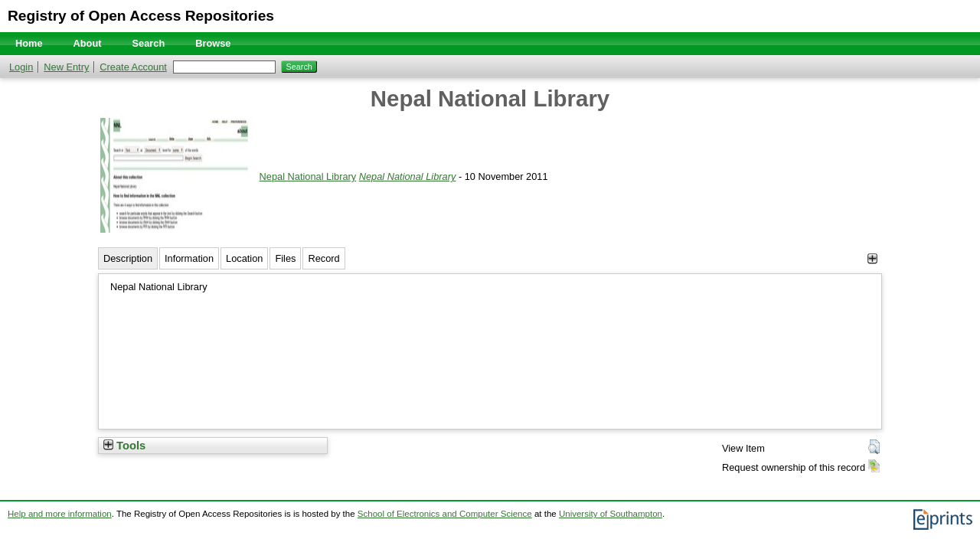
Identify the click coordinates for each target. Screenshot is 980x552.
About (88, 43)
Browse (213, 43)
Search (149, 43)
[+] (872, 258)
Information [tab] (189, 258)
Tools (124, 446)
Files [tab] (285, 258)
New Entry (66, 67)
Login (21, 67)
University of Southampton (611, 514)
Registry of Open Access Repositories (141, 16)
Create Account (133, 67)
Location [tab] (244, 258)
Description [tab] (128, 258)
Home (29, 43)
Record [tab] (323, 258)
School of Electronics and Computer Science (445, 514)
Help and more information (60, 514)
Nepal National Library (308, 176)
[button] (874, 447)
